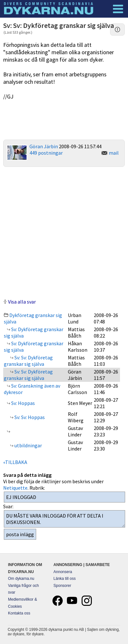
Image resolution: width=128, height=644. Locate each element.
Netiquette (15, 488)
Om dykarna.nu (21, 579)
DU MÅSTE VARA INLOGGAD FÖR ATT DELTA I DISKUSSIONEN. (64, 519)
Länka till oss (64, 579)
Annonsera (63, 572)
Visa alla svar (22, 302)
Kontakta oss (19, 613)
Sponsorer (62, 586)
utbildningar (28, 445)
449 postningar (46, 153)
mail (114, 153)
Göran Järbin (44, 146)
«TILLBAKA (15, 462)
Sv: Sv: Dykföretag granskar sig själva (28, 361)
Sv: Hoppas (23, 403)
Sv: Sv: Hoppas (29, 417)
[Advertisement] (64, 232)
